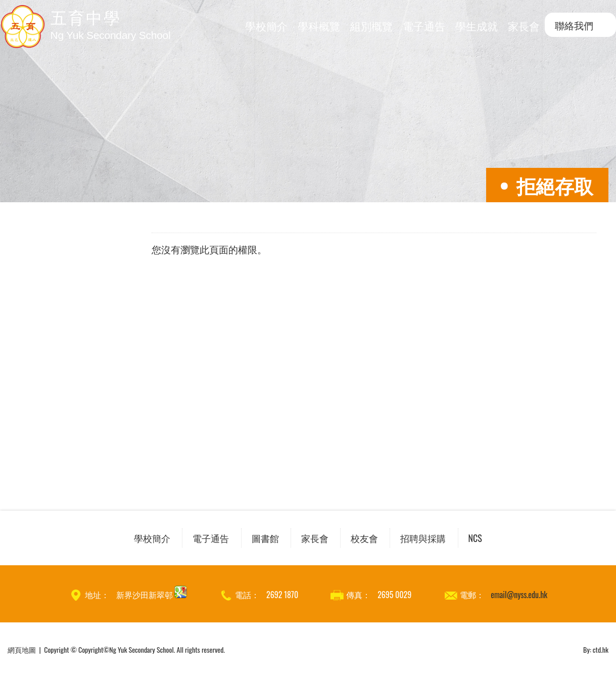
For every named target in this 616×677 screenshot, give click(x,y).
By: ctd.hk (596, 649)
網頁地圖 (22, 649)
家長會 (524, 26)
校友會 (364, 538)
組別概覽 (371, 26)
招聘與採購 (423, 538)
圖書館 (265, 538)
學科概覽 (319, 26)
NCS (475, 538)
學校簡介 (266, 26)
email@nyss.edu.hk (519, 595)
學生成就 (477, 26)
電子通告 (424, 26)
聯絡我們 (574, 25)
